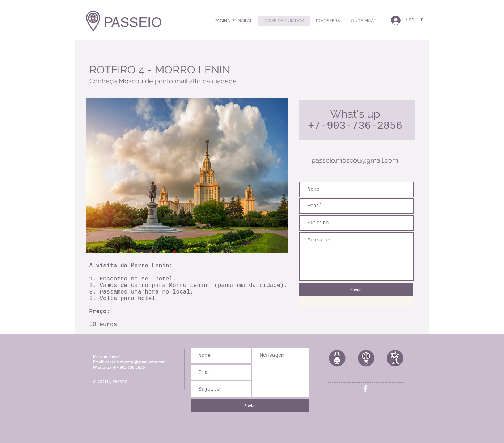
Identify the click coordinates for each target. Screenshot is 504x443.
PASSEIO (133, 22)
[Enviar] (356, 289)
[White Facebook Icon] (365, 389)
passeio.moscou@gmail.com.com (135, 362)
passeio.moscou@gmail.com (355, 160)
